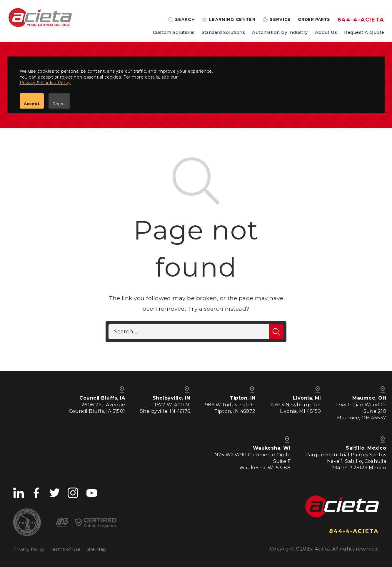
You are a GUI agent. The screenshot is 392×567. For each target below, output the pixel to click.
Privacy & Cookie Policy (45, 83)
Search (185, 20)
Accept (32, 104)
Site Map (96, 549)
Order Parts (314, 20)
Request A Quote (364, 33)
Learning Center (232, 20)
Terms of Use (66, 549)
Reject (59, 104)
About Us (326, 33)
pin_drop (383, 390)
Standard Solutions (223, 33)
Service (280, 20)
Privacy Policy (29, 549)
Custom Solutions (174, 33)
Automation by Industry (280, 33)
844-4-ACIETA (361, 20)
